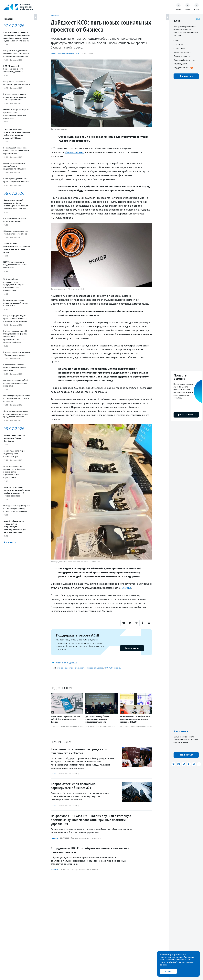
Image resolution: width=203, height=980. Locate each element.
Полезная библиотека (184, 60)
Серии (53, 773)
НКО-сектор (74, 773)
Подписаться (186, 76)
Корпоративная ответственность (65, 54)
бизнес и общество (94, 668)
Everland (127, 588)
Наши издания (180, 64)
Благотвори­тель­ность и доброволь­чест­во (79, 726)
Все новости (10, 542)
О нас (176, 40)
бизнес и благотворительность (70, 668)
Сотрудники (179, 48)
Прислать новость (182, 56)
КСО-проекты (115, 668)
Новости (55, 16)
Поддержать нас (181, 68)
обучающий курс (74, 152)
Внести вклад (132, 648)
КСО (106, 668)
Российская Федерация (66, 663)
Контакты (178, 44)
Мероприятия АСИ (182, 52)
